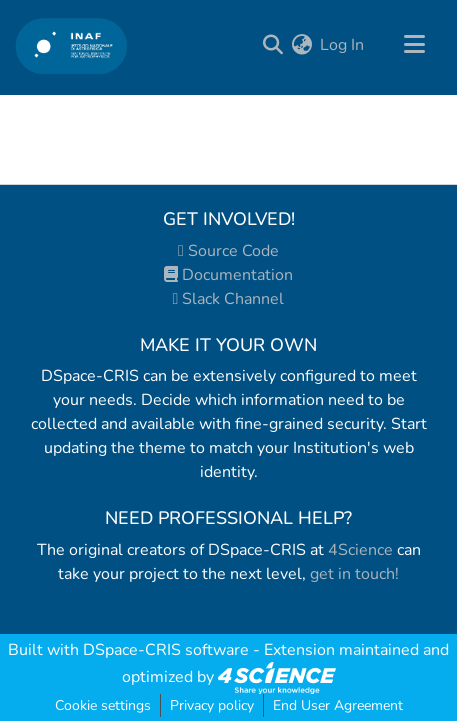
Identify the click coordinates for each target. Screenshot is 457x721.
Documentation (228, 275)
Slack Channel (229, 299)
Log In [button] (343, 45)
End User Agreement (338, 705)
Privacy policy (212, 705)
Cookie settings (103, 705)
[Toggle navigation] (414, 45)
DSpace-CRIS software (166, 650)
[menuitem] (301, 45)
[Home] (71, 45)
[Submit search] (272, 45)
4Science (360, 550)
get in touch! (354, 574)
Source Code (228, 251)
